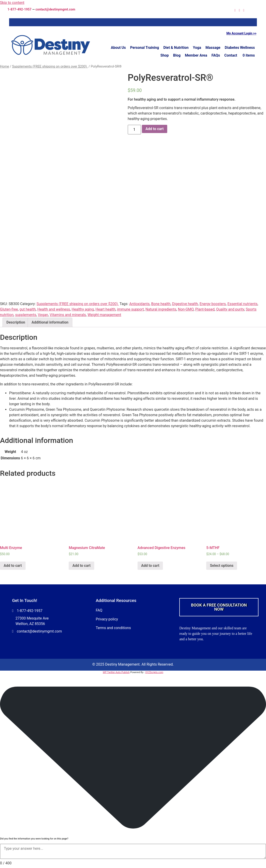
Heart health (106, 309)
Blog (177, 55)
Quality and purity (230, 309)
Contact (231, 55)
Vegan (43, 315)
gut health (28, 309)
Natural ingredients (161, 309)
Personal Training (145, 48)
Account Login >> (244, 33)
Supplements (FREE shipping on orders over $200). (50, 66)
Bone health (161, 304)
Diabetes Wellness (240, 48)
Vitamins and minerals (68, 315)
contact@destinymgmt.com (55, 9)
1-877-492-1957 (20, 9)
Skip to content (12, 3)
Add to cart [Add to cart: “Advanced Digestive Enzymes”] (150, 566)
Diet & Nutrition (176, 48)
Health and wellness (54, 309)
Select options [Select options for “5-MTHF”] (222, 566)
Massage (213, 48)
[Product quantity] (134, 130)
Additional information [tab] (50, 322)
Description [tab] (16, 322)
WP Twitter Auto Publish (116, 672)
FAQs (216, 55)
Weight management (104, 315)
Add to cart (155, 129)
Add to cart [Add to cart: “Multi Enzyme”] (13, 566)
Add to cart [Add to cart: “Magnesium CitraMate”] (81, 566)
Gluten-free (9, 309)
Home (5, 66)
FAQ (99, 610)
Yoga (197, 48)
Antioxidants (139, 304)
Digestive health (185, 304)
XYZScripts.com (154, 672)
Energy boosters (213, 304)
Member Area (196, 55)
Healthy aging (83, 309)
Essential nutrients (243, 304)
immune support (130, 309)
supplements (26, 315)
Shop (165, 55)
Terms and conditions (113, 628)
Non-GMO (186, 309)
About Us (118, 48)
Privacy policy (107, 619)
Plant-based (205, 309)
